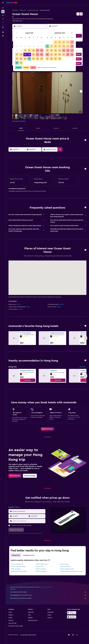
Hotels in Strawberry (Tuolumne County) (71, 571)
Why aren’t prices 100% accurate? (48, 598)
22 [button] (42, 55)
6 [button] (33, 46)
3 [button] (21, 46)
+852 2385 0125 (17, 21)
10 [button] (21, 50)
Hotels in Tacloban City (17, 564)
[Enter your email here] (29, 521)
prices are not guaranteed (46, 587)
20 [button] (33, 55)
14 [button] (38, 50)
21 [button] (38, 55)
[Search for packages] (3, 19)
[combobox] (29, 511)
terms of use (30, 533)
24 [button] (21, 59)
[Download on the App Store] (72, 617)
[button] (3, 3)
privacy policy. (39, 533)
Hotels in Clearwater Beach (18, 567)
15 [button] (42, 50)
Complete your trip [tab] (29, 555)
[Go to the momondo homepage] (12, 3)
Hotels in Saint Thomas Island (19, 571)
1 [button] (42, 42)
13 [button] (33, 50)
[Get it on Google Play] (72, 613)
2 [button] (17, 46)
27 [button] (33, 59)
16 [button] (17, 55)
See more (82, 367)
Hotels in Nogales (16, 569)
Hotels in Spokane (65, 567)
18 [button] (25, 55)
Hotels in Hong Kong (33, 10)
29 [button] (42, 59)
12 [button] (29, 50)
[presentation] (49, 560)
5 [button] (29, 46)
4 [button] (25, 46)
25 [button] (25, 59)
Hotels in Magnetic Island (67, 569)
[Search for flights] (3, 8)
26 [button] (29, 59)
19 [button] (29, 55)
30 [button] (17, 63)
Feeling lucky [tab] (16, 555)
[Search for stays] (3, 12)
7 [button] (38, 46)
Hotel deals (15, 10)
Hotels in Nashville (41, 569)
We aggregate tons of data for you (48, 595)
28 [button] (38, 59)
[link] (28, 380)
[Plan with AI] (3, 22)
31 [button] (21, 63)
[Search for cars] (3, 15)
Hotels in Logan (64, 564)
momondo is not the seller (48, 592)
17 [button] (21, 55)
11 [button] (25, 50)
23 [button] (17, 59)
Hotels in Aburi (40, 567)
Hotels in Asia (23, 10)
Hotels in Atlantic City (41, 564)
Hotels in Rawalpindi (41, 571)
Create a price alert (73, 417)
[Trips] (3, 27)
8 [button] (42, 46)
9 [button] (17, 50)
